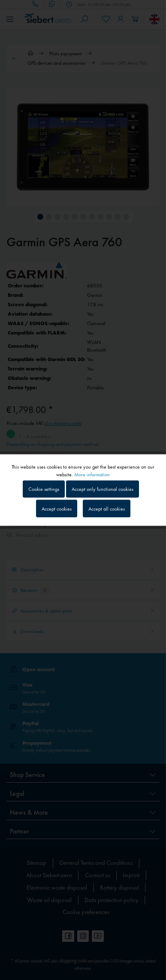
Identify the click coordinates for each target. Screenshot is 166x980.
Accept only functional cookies (103, 489)
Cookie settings (44, 489)
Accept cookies (57, 508)
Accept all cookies (107, 508)
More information (92, 475)
